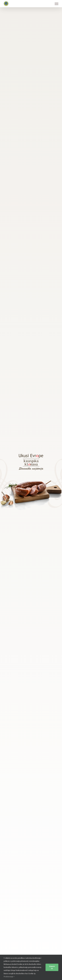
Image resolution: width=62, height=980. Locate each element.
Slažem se (52, 967)
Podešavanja (9, 977)
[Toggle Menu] (57, 4)
